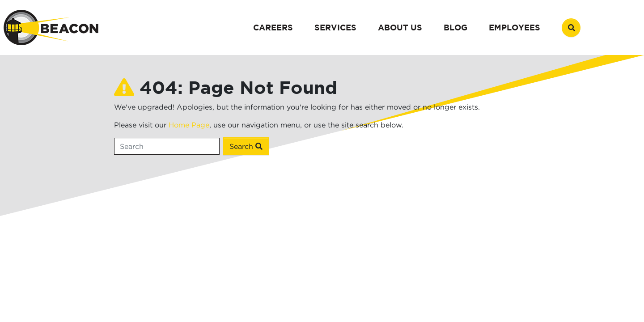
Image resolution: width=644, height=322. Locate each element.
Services (335, 28)
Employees (515, 28)
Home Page (189, 125)
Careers (273, 28)
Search (246, 146)
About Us (400, 28)
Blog (455, 28)
